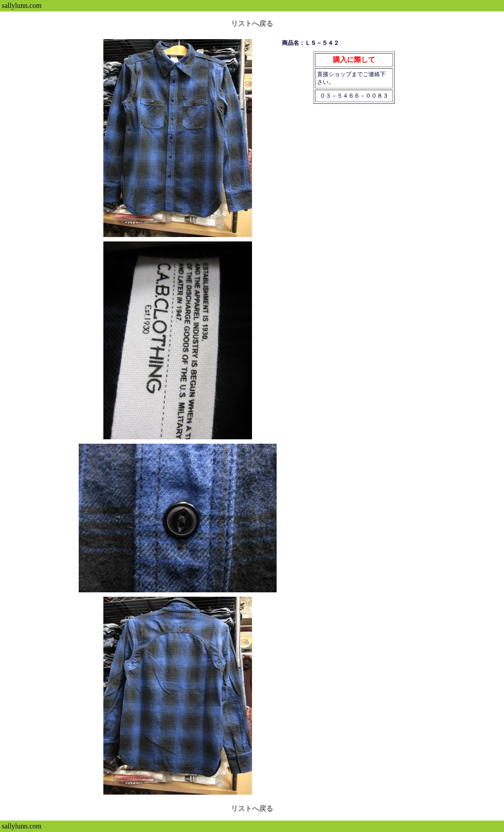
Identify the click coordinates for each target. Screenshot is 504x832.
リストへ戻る (252, 24)
